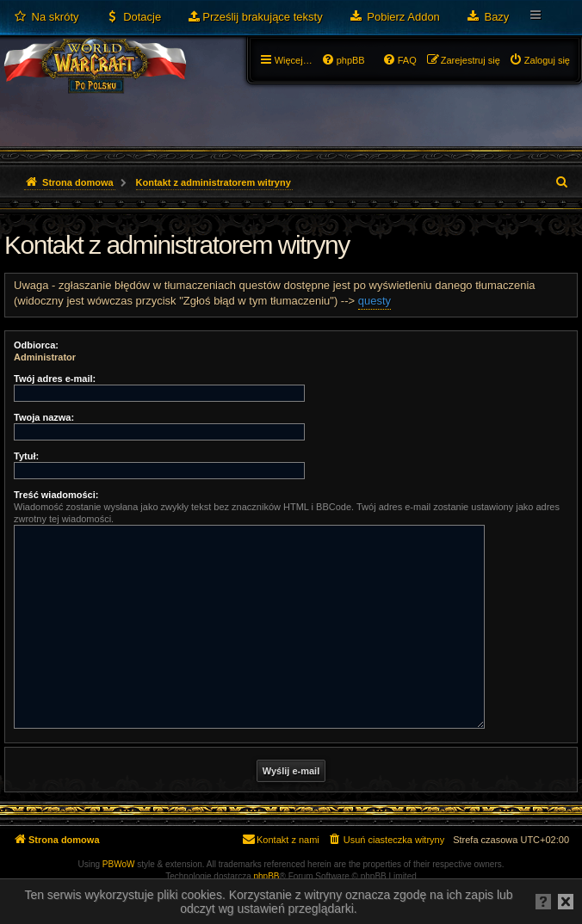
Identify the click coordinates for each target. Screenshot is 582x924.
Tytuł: (26, 456)
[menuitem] (46, 17)
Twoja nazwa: (44, 417)
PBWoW (119, 864)
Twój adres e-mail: (55, 379)
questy (375, 301)
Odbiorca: (36, 345)
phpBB (267, 876)
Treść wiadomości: (56, 495)
